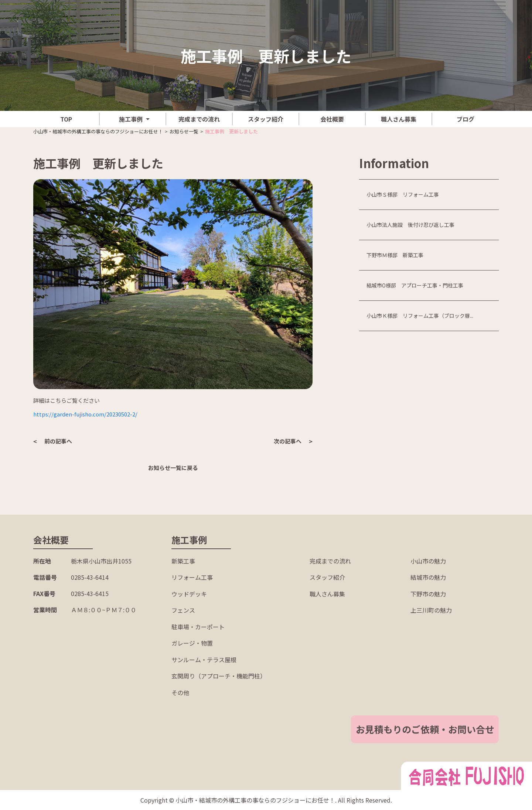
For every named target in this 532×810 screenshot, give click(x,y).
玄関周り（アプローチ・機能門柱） (219, 676)
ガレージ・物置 (192, 643)
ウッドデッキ (189, 594)
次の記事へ (288, 441)
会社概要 (332, 119)
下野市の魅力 (428, 594)
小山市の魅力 (428, 561)
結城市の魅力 (428, 577)
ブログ (465, 119)
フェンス (183, 610)
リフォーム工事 (192, 577)
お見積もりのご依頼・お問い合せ (425, 729)
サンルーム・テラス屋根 (204, 660)
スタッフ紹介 (266, 119)
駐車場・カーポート (198, 627)
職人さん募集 (399, 119)
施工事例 (131, 119)
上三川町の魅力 (431, 610)
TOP (66, 119)
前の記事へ (58, 441)
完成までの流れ (199, 119)
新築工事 (183, 561)
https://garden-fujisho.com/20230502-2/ (85, 414)
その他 (180, 692)
